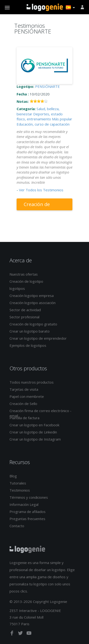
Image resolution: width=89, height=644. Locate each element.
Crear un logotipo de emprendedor (38, 338)
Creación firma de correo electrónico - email (40, 413)
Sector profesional (24, 317)
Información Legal (24, 504)
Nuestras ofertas (24, 274)
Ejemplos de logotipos (28, 345)
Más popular (62, 119)
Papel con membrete (27, 396)
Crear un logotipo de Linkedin (33, 432)
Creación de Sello (23, 404)
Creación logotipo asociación (33, 303)
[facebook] (12, 634)
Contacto (17, 526)
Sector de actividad (25, 310)
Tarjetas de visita (24, 389)
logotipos (17, 288)
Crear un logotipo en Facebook (34, 425)
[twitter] (21, 634)
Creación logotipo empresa (32, 296)
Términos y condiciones (29, 497)
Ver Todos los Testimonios (41, 190)
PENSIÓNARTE (47, 86)
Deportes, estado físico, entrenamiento (40, 116)
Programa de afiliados (28, 512)
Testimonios (20, 490)
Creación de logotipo (37, 206)
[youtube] (29, 634)
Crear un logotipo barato (30, 331)
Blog (13, 476)
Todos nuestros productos (32, 382)
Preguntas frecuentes (27, 519)
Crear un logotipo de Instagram (35, 439)
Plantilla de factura (24, 418)
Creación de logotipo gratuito (33, 324)
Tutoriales (18, 483)
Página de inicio (45, 7)
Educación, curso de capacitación (43, 124)
